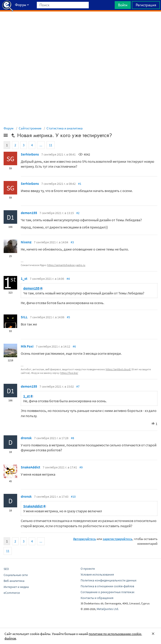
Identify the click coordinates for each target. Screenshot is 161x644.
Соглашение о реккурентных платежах (107, 592)
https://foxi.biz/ (69, 373)
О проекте (88, 569)
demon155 (29, 213)
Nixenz (26, 242)
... (41, 145)
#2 (78, 213)
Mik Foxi (27, 346)
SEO (6, 569)
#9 (81, 467)
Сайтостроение (30, 128)
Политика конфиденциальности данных (108, 580)
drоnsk (26, 438)
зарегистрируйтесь (118, 539)
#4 (68, 279)
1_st (24, 278)
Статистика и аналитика (65, 128)
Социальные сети (16, 575)
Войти (123, 5)
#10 (73, 497)
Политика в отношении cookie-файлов (107, 586)
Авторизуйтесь (85, 539)
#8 (72, 438)
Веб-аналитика (14, 581)
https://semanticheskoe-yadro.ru (66, 265)
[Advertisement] (80, 23)
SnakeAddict (30, 467)
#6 (74, 346)
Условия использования (97, 574)
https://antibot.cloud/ (118, 369)
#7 (78, 386)
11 (51, 145)
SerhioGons (30, 154)
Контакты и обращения (97, 598)
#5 (68, 317)
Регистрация (146, 5)
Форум (9, 128)
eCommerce (12, 593)
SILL (24, 317)
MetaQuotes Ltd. (108, 609)
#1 (80, 184)
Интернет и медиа (16, 587)
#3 (72, 242)
